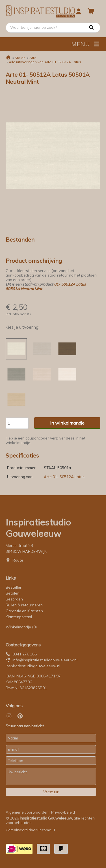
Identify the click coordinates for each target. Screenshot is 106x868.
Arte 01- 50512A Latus (64, 477)
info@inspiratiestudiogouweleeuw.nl (45, 660)
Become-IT (46, 830)
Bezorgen (14, 599)
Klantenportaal (19, 617)
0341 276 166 (25, 654)
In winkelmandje (67, 423)
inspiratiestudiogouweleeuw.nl (33, 666)
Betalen (13, 593)
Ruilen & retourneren (24, 605)
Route (18, 560)
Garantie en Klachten (25, 611)
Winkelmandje (21, 627)
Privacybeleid (63, 812)
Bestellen (14, 587)
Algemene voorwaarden (27, 812)
